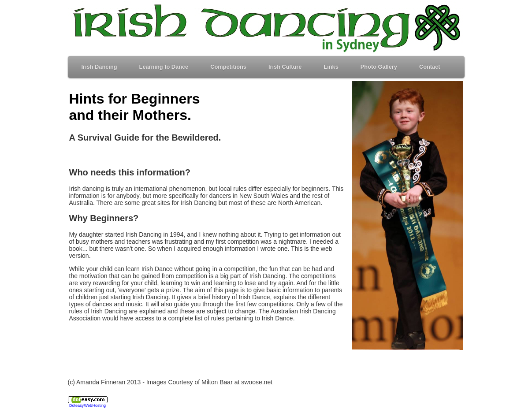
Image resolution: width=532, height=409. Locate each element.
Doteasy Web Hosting (87, 405)
